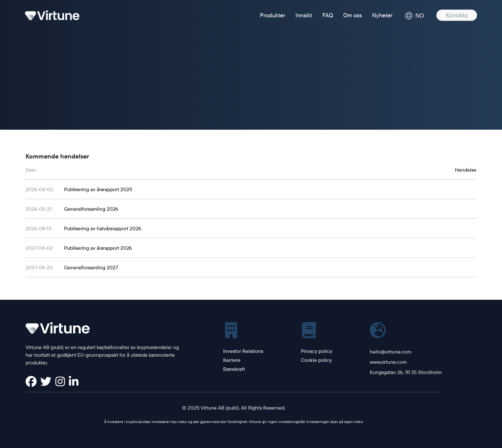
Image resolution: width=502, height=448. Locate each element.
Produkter (273, 15)
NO (414, 16)
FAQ (328, 15)
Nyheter (382, 15)
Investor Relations (243, 351)
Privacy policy (317, 351)
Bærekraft (234, 369)
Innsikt (304, 15)
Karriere (232, 360)
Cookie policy (316, 360)
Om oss (352, 15)
